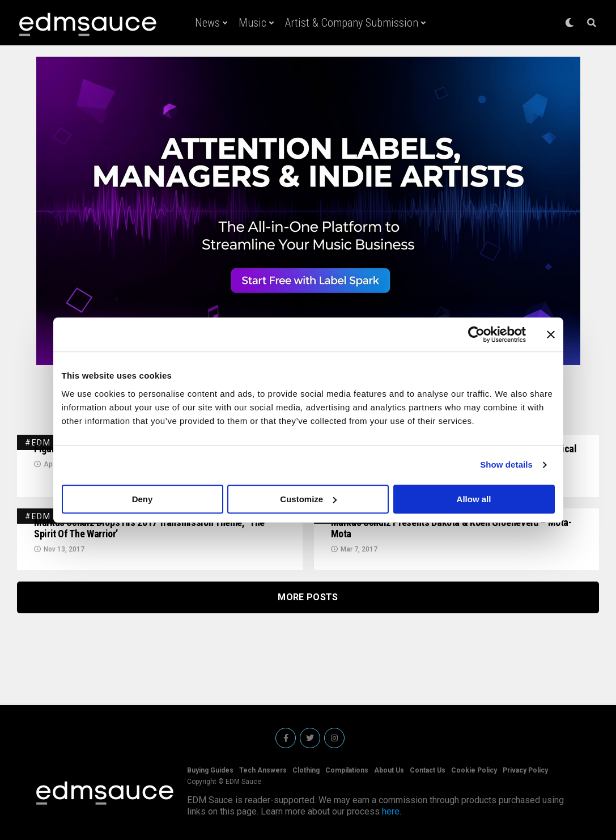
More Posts (308, 597)
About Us (389, 770)
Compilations (347, 770)
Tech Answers (263, 770)
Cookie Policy (474, 770)
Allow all (474, 499)
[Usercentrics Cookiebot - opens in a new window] (476, 334)
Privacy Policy (525, 770)
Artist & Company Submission (352, 23)
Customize (308, 499)
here (391, 811)
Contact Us (428, 770)
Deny (143, 499)
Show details (506, 464)
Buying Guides (210, 770)
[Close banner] (551, 334)
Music (252, 23)
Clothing (306, 770)
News (207, 23)
